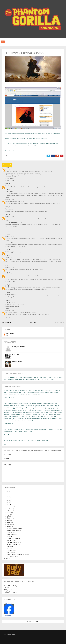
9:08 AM (8, 284)
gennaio (9, 527)
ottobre (9, 509)
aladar (7, 167)
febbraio (10, 525)
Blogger (36, 621)
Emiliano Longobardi (8, 603)
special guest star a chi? (19, 347)
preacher (8, 208)
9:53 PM (8, 309)
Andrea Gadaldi (10, 333)
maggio (9, 519)
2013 (7, 491)
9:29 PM (8, 266)
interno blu (10, 546)
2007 (7, 503)
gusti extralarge (11, 552)
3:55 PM (8, 301)
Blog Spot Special (12, 540)
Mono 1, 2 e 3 (8, 589)
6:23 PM (8, 256)
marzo (9, 523)
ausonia (8, 302)
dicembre (10, 505)
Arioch (7, 191)
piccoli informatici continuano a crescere (18, 554)
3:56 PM (8, 198)
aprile (9, 521)
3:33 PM (8, 183)
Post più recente (6, 322)
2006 (7, 558)
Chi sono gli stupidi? (18, 362)
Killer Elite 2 (7, 588)
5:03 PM (8, 214)
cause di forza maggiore (13, 539)
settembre (10, 511)
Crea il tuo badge (7, 615)
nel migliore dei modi (13, 556)
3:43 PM (8, 190)
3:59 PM (8, 206)
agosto (9, 513)
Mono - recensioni (12, 535)
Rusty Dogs (7, 591)
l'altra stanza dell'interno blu (14, 529)
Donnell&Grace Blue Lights (11, 586)
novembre (10, 507)
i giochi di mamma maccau (14, 542)
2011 (7, 495)
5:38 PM (8, 241)
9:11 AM (8, 292)
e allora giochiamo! (12, 550)
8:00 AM (8, 272)
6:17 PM (8, 249)
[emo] (7, 185)
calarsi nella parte (12, 533)
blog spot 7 (10, 548)
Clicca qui (6, 458)
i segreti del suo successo (14, 531)
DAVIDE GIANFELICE (11, 223)
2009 (7, 499)
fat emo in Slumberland (13, 544)
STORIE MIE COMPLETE (10, 593)
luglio (9, 515)
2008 (7, 501)
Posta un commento (7, 319)
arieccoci (9, 536)
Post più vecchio (60, 322)
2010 (7, 497)
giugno (9, 517)
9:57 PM (8, 317)
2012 (7, 493)
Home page (33, 322)
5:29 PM (8, 221)
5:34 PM (8, 234)
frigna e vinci (16, 354)
